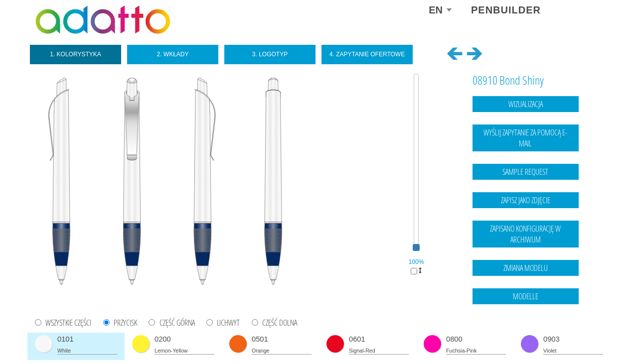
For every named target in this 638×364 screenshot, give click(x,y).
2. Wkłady (172, 54)
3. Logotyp (270, 54)
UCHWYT (228, 323)
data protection (583, 337)
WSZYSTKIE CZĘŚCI (68, 323)
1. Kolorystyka (76, 54)
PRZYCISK (125, 323)
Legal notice (543, 337)
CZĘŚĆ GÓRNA (177, 323)
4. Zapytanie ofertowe (367, 54)
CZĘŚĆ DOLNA (280, 323)
